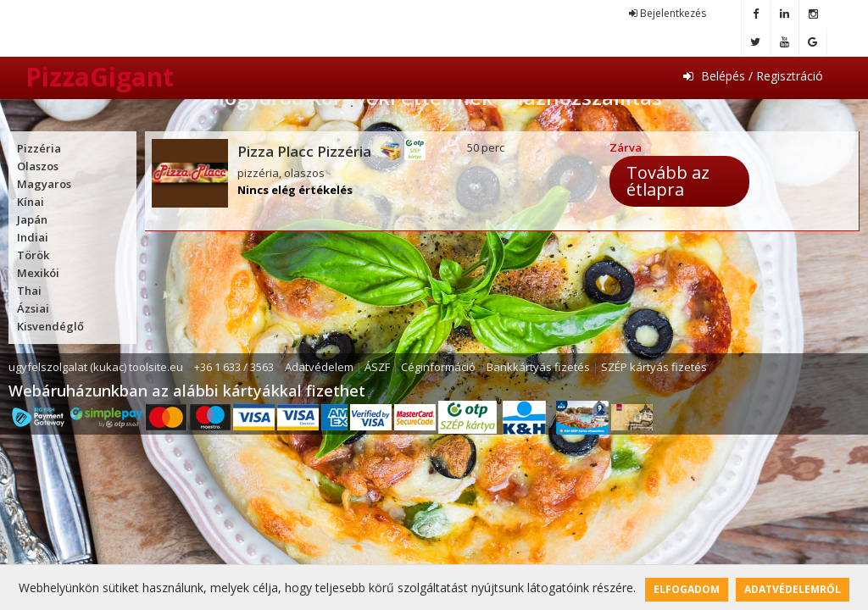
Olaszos (38, 166)
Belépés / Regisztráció (753, 76)
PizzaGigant (100, 77)
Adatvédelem (319, 367)
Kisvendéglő (50, 326)
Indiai (33, 237)
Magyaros (44, 184)
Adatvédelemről (793, 589)
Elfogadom (687, 589)
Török (33, 255)
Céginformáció (438, 367)
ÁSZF (377, 367)
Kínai (31, 202)
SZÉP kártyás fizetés (654, 367)
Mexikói (38, 273)
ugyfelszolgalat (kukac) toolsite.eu (96, 367)
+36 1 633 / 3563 (234, 367)
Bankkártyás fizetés (538, 367)
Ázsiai (33, 308)
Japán (32, 219)
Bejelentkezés (668, 13)
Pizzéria (39, 148)
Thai (29, 291)
